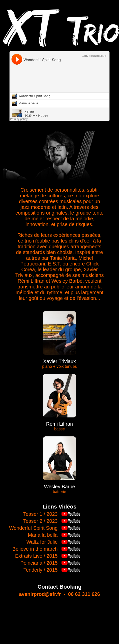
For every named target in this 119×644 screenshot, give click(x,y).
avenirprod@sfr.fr (40, 594)
